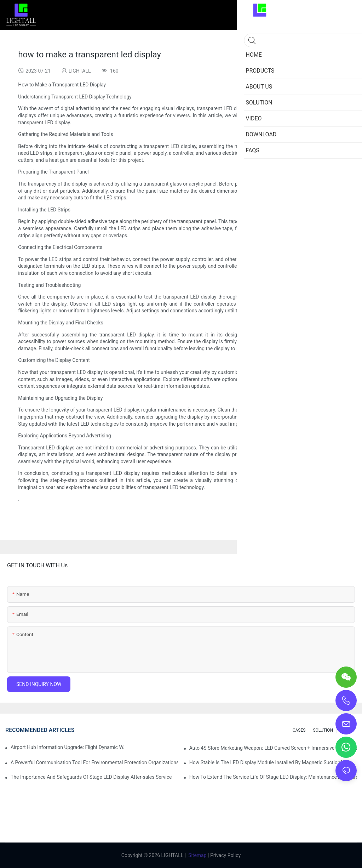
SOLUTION (323, 730)
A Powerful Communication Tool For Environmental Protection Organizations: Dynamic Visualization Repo (94, 762)
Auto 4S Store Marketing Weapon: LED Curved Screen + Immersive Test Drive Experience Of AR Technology (273, 748)
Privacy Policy (225, 855)
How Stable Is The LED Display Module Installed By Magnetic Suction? (266, 762)
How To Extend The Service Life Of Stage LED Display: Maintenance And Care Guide (273, 777)
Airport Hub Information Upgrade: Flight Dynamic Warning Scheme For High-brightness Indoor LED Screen (67, 747)
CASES (299, 730)
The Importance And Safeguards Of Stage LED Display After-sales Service (91, 777)
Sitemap (197, 855)
